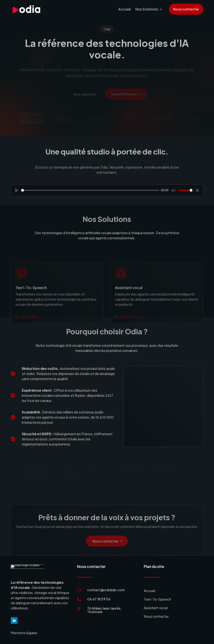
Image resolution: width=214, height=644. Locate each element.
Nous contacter (186, 9)
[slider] (90, 190)
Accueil (125, 9)
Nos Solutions (147, 9)
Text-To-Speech (157, 599)
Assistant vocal (156, 608)
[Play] (17, 190)
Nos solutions (85, 95)
